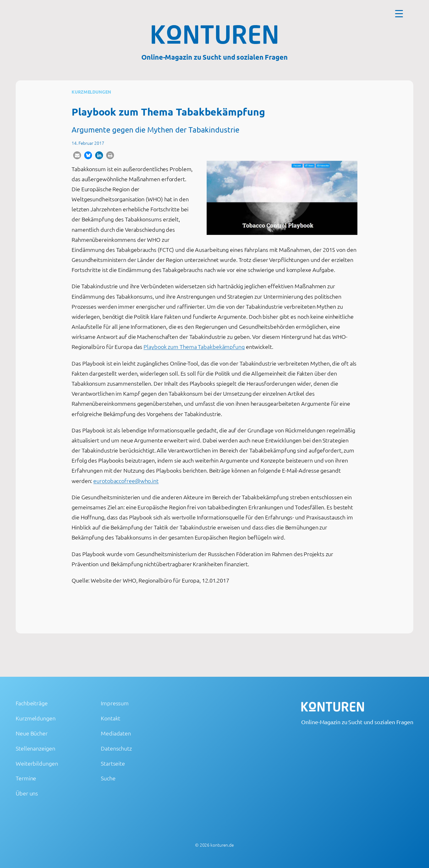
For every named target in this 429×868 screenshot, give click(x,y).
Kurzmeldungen (91, 92)
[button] (77, 155)
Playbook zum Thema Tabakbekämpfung (194, 347)
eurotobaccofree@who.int (126, 481)
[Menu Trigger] (399, 13)
